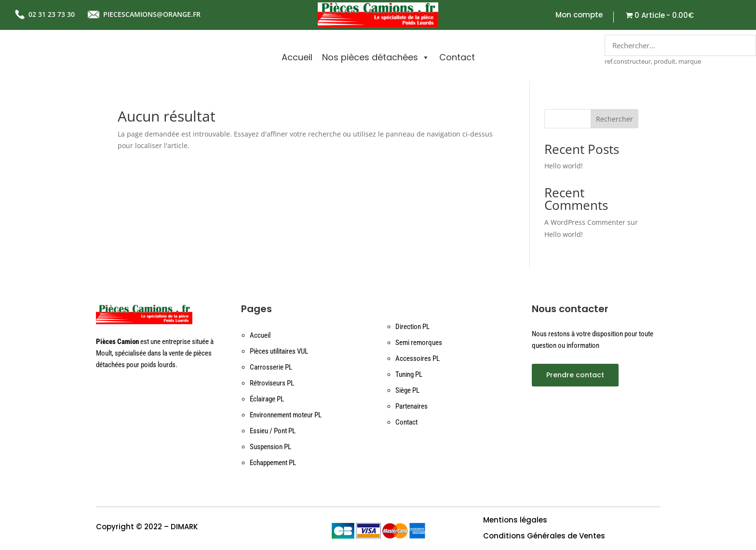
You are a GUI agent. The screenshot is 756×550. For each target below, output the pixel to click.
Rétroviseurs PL (272, 383)
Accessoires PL (418, 358)
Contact (457, 57)
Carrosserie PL (271, 367)
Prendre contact (575, 375)
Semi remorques (419, 343)
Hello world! (564, 166)
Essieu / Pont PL (273, 431)
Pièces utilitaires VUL (279, 351)
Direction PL (412, 327)
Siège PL (407, 390)
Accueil (297, 57)
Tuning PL (409, 374)
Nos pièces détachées (376, 57)
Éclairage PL (267, 399)
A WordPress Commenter (585, 222)
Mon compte (579, 16)
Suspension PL (270, 447)
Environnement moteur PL (286, 415)
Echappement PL (273, 463)
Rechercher (614, 119)
